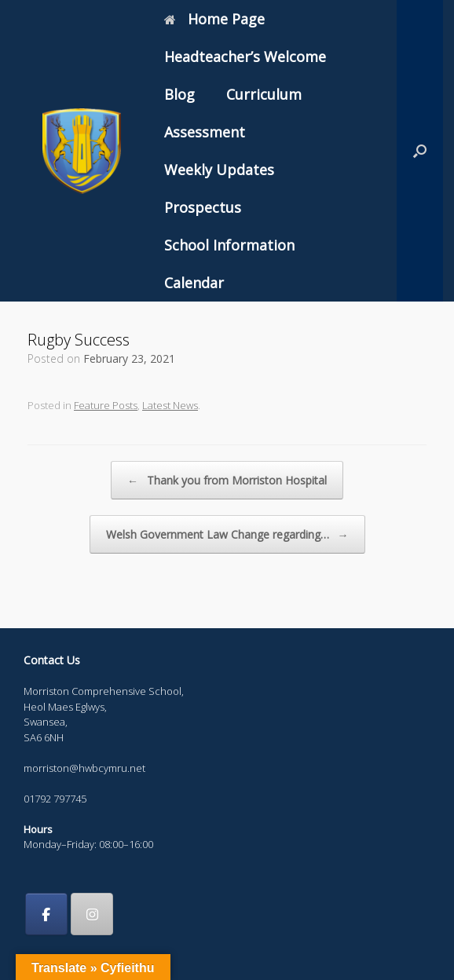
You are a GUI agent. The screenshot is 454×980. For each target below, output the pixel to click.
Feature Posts (106, 405)
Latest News (170, 405)
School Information (229, 245)
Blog (179, 94)
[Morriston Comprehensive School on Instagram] (92, 914)
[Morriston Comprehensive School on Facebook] (46, 914)
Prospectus (203, 207)
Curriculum (264, 94)
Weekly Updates (219, 170)
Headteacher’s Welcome (245, 57)
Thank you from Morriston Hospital (227, 480)
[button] (420, 151)
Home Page (214, 19)
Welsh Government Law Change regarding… (227, 534)
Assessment (205, 132)
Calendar (194, 283)
